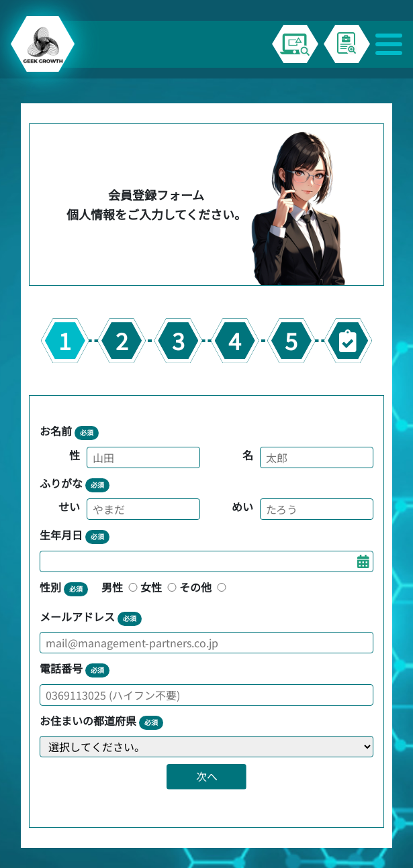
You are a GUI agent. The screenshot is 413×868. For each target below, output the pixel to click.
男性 (121, 587)
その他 (204, 587)
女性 (160, 587)
